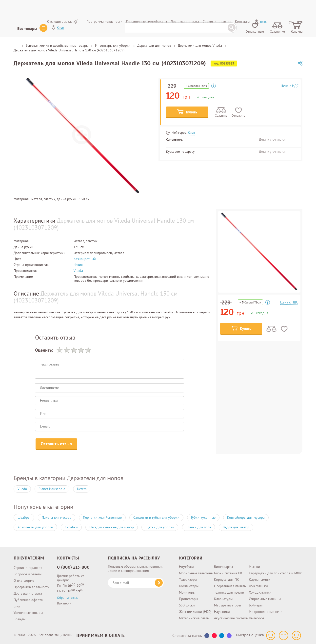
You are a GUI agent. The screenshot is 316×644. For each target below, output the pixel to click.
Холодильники (260, 592)
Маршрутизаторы (227, 605)
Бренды (20, 619)
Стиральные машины (265, 599)
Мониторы (187, 592)
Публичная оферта (28, 600)
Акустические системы (231, 618)
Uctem (82, 489)
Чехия (78, 265)
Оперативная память (230, 586)
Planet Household (52, 489)
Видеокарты (223, 567)
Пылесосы (256, 618)
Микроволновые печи (266, 612)
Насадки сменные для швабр (112, 527)
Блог (17, 606)
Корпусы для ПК (227, 580)
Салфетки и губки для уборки (156, 517)
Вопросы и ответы (28, 574)
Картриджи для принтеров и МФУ (275, 573)
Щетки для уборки (160, 527)
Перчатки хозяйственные (102, 517)
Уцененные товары (28, 613)
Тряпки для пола (198, 527)
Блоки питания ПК (228, 573)
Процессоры (188, 599)
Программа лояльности (32, 587)
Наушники (222, 612)
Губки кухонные (203, 517)
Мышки (254, 567)
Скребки (71, 527)
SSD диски (187, 605)
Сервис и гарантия (28, 568)
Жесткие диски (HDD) (195, 612)
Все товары (27, 28)
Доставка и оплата (28, 593)
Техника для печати (229, 592)
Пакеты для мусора (57, 517)
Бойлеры (256, 605)
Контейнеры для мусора (246, 517)
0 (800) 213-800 (73, 567)
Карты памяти (260, 580)
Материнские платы (194, 618)
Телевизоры (188, 580)
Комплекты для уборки (35, 527)
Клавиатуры (223, 599)
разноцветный (85, 259)
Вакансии (64, 603)
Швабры (24, 517)
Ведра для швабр (236, 527)
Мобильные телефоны (196, 573)
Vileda (78, 271)
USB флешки (258, 586)
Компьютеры (189, 586)
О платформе (24, 580)
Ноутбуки (186, 567)
